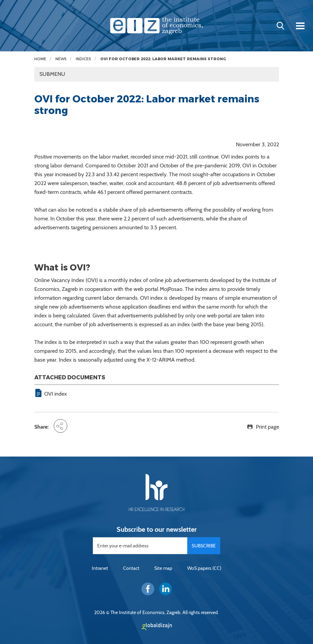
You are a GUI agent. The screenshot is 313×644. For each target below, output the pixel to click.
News (61, 59)
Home (40, 59)
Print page (267, 427)
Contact (131, 568)
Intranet (100, 568)
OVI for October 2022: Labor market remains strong (163, 59)
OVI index (56, 394)
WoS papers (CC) (204, 568)
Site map (163, 568)
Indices (83, 59)
